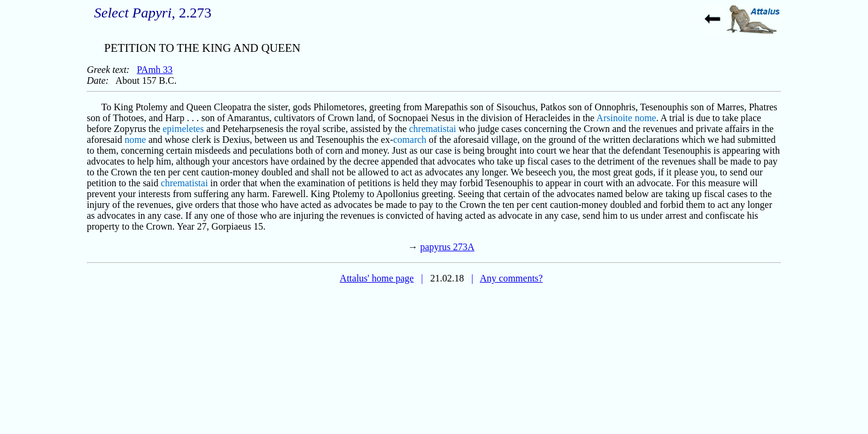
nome (646, 118)
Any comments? (511, 278)
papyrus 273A (447, 247)
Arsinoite (614, 118)
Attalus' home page (377, 278)
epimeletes (183, 129)
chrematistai (433, 129)
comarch (410, 140)
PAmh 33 (155, 70)
